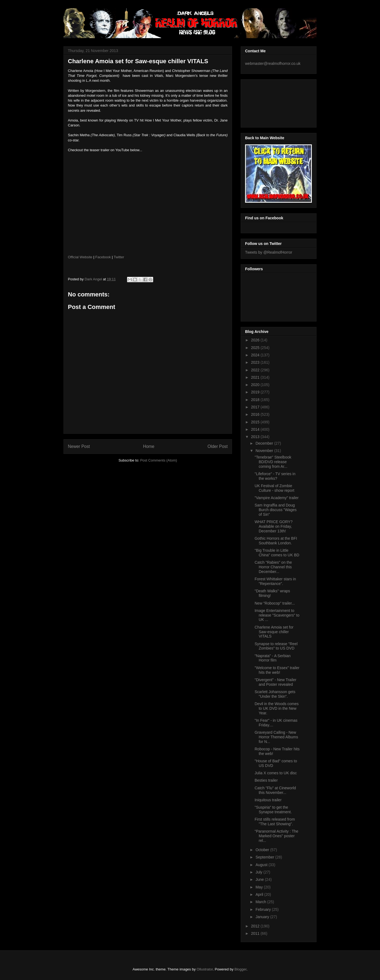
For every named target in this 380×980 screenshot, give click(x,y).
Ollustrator (205, 969)
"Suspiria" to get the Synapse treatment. (273, 810)
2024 (256, 355)
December (265, 443)
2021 (256, 377)
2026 (256, 340)
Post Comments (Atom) (159, 460)
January (263, 917)
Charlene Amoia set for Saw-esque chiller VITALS (274, 632)
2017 (256, 407)
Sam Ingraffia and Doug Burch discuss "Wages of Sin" (276, 510)
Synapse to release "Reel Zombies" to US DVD (276, 646)
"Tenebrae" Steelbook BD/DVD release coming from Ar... (273, 462)
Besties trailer (266, 780)
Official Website (80, 257)
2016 (256, 414)
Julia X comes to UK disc (276, 773)
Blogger (240, 969)
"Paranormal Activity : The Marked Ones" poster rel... (276, 836)
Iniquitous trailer (268, 800)
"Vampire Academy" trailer (277, 498)
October (263, 850)
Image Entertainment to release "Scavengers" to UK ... (277, 615)
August (262, 865)
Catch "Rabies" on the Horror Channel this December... (273, 567)
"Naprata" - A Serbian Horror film (273, 658)
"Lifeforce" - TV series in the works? (275, 476)
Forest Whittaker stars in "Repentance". (275, 581)
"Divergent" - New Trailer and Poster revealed (275, 682)
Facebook (103, 257)
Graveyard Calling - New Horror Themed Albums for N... (276, 737)
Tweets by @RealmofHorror (269, 252)
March (261, 902)
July (259, 872)
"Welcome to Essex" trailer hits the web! (277, 670)
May (260, 887)
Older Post (218, 446)
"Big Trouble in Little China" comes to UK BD (277, 553)
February (264, 909)
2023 (256, 362)
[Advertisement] (270, 102)
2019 (256, 392)
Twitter (119, 257)
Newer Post (79, 446)
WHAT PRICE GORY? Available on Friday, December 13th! (274, 526)
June (260, 879)
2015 (256, 422)
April (260, 894)
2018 (256, 400)
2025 (256, 348)
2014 (256, 429)
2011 (256, 933)
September (265, 857)
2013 (256, 437)
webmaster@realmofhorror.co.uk (273, 63)
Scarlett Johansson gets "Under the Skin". (275, 694)
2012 (256, 926)
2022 (256, 370)
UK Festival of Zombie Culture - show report (275, 488)
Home (149, 446)
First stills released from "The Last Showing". (275, 822)
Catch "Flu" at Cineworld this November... (275, 790)
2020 (256, 385)
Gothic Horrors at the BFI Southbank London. (276, 541)
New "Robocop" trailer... (275, 603)
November (265, 451)
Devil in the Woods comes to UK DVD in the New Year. (277, 708)
